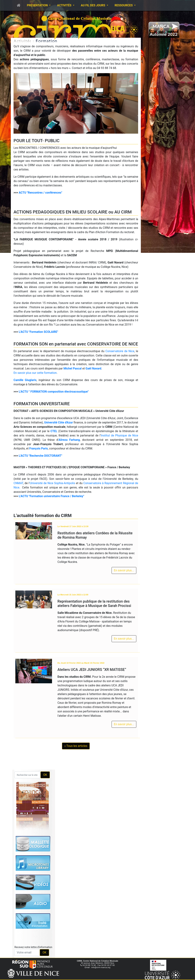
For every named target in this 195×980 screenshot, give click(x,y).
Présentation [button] (38, 5)
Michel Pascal (72, 368)
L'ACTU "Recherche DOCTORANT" (41, 456)
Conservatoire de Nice (120, 351)
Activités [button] (65, 5)
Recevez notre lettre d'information (33, 947)
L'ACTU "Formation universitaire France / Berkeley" (51, 496)
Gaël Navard (93, 368)
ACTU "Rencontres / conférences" (41, 193)
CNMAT (18, 483)
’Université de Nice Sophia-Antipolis (52, 483)
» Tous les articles (76, 746)
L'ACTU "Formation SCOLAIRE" (38, 332)
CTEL (54, 431)
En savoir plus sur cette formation (35, 373)
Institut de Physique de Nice (119, 435)
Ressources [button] (124, 5)
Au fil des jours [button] (93, 5)
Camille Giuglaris (25, 380)
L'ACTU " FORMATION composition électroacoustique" (54, 392)
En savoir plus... (124, 570)
